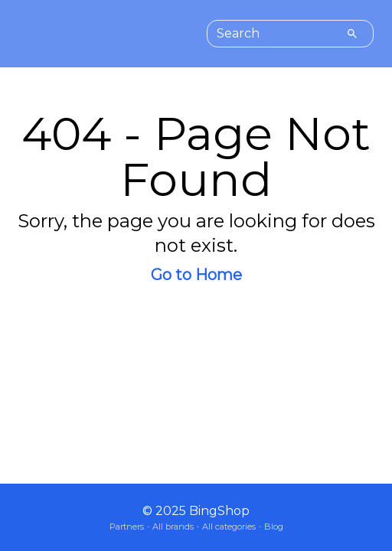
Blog (274, 527)
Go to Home (196, 275)
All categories (229, 527)
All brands (173, 527)
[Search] (352, 34)
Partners (127, 527)
